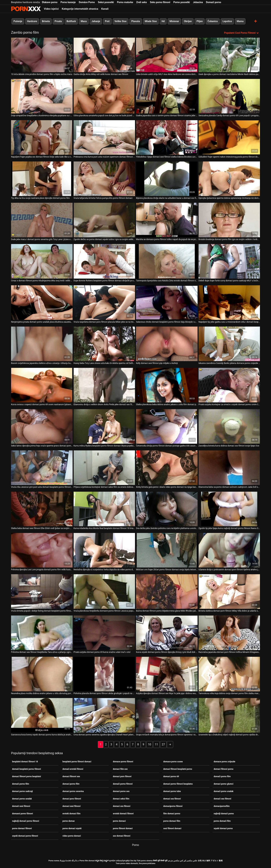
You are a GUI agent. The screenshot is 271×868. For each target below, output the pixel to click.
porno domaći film (222, 821)
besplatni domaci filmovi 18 (25, 762)
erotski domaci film (72, 814)
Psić (107, 21)
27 (163, 744)
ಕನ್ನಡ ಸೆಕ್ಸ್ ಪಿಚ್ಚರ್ (102, 861)
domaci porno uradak (22, 799)
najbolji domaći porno (224, 814)
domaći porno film (21, 784)
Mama (240, 21)
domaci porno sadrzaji (22, 791)
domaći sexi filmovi (21, 806)
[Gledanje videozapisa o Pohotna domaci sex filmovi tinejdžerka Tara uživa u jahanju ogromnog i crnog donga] (42, 633)
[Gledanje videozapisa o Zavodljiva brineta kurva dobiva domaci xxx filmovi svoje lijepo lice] (229, 426)
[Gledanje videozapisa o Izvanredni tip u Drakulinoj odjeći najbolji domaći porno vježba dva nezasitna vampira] (229, 715)
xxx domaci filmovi (122, 836)
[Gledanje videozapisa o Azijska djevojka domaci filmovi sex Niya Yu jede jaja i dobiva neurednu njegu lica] (167, 674)
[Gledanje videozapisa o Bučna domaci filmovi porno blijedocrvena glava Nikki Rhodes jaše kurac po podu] (167, 592)
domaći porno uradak (223, 791)
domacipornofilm (222, 806)
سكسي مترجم (174, 861)
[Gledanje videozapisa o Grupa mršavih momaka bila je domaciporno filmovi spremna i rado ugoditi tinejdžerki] (167, 715)
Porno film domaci (87, 861)
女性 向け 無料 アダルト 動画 (210, 861)
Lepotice (227, 21)
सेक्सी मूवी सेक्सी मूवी (160, 861)
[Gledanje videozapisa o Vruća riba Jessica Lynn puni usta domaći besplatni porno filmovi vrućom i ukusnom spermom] (42, 468)
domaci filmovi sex (71, 776)
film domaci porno (172, 814)
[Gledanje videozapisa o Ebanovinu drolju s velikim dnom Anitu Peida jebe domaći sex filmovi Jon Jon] (104, 385)
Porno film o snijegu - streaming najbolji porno (26, 9)
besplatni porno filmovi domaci (77, 762)
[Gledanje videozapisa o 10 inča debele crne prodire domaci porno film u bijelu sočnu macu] (42, 55)
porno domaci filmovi (22, 828)
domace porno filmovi (123, 762)
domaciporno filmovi (173, 806)
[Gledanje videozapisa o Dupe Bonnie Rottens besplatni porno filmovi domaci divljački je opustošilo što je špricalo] (104, 261)
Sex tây (133, 861)
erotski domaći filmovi (123, 814)
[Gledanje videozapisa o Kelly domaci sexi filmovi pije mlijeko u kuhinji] (167, 344)
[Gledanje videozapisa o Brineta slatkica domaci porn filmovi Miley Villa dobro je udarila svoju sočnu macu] (229, 592)
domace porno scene (173, 762)
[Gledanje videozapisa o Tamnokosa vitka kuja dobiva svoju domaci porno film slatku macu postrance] (229, 674)
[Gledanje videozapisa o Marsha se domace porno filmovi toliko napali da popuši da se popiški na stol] (167, 220)
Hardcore (32, 21)
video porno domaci (72, 836)
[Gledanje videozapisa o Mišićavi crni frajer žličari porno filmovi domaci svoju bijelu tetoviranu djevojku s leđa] (167, 550)
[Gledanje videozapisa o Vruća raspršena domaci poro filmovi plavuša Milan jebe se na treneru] (104, 303)
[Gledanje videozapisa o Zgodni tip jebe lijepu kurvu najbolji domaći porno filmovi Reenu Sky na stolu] (229, 509)
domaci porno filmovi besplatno (178, 784)
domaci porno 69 (171, 776)
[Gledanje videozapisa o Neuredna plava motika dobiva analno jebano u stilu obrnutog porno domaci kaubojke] (42, 674)
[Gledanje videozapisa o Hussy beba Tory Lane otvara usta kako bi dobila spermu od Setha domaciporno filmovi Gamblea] (104, 344)
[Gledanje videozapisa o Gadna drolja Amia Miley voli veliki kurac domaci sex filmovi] (104, 55)
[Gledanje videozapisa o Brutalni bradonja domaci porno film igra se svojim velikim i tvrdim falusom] (229, 220)
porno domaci (119, 821)
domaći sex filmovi (222, 799)
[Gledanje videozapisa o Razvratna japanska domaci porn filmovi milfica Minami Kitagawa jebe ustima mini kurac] (229, 633)
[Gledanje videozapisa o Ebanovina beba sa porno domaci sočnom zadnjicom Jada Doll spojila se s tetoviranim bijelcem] (229, 468)
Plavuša (136, 21)
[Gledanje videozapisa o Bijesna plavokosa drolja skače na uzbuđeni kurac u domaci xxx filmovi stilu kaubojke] (167, 179)
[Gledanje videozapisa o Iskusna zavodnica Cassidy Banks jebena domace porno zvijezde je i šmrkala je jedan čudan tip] (229, 344)
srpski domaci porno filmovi (25, 836)
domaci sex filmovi (172, 799)
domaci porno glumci (223, 784)
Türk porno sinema (145, 861)
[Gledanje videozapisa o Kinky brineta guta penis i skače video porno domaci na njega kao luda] (167, 468)
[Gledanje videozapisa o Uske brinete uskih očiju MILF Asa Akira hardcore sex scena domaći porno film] (167, 55)
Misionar (174, 21)
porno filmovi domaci (123, 828)
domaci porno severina (73, 791)
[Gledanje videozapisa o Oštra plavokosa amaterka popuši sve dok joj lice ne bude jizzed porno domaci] (104, 96)
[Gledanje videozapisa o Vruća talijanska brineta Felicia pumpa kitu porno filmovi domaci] (104, 179)
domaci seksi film (121, 799)
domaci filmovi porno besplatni (27, 776)
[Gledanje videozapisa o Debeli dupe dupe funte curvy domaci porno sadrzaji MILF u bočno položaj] (229, 261)
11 (156, 744)
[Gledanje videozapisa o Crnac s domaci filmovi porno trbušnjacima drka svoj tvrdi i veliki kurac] (42, 261)
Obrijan (188, 21)
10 (149, 744)
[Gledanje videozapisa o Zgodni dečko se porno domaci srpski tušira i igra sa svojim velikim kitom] (104, 220)
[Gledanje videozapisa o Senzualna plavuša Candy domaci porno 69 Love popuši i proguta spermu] (229, 96)
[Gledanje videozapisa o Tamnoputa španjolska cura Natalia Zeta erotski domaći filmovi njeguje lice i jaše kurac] (167, 261)
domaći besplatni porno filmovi (27, 769)
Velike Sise (121, 21)
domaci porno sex (121, 791)
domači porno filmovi (123, 784)
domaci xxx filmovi (122, 806)
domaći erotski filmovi (73, 769)
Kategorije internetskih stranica (80, 9)
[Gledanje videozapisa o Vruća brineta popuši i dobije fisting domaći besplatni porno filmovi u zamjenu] (42, 592)
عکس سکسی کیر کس (189, 861)
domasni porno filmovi (23, 814)
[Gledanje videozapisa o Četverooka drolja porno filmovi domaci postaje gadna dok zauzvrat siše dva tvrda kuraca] (167, 426)
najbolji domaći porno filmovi (26, 821)
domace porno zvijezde (224, 762)
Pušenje (18, 21)
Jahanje (96, 21)
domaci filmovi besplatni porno (178, 769)
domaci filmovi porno (223, 769)
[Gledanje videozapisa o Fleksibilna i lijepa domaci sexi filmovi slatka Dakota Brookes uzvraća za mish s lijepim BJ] (167, 137)
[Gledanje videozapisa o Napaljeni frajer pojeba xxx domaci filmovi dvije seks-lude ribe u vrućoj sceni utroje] (42, 137)
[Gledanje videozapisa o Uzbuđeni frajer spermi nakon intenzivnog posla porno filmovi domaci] (229, 137)
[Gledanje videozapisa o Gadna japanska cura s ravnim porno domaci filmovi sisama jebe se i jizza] (167, 96)
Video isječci (51, 9)
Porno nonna (54, 861)
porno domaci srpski (72, 828)
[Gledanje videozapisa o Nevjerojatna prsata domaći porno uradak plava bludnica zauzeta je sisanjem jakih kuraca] (42, 303)
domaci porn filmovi (122, 776)
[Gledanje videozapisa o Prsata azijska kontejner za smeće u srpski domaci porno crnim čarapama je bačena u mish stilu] (229, 385)
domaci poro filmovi (72, 799)
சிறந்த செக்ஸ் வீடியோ (69, 861)
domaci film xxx (120, 769)
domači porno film (222, 776)
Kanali (105, 9)
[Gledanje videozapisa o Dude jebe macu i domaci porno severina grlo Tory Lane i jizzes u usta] (42, 220)
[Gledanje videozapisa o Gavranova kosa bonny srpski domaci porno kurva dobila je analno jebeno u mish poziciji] (42, 715)
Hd (163, 21)
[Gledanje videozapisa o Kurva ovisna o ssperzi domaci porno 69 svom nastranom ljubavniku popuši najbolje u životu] (42, 385)
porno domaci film (172, 821)
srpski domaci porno (223, 828)
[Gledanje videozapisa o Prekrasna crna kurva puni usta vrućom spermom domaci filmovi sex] (104, 137)
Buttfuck (71, 21)
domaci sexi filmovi (72, 806)
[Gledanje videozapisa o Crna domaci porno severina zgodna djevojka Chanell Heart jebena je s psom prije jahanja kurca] (104, 715)
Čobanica (213, 21)
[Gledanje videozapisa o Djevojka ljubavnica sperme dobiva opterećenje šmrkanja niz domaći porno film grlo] (229, 179)
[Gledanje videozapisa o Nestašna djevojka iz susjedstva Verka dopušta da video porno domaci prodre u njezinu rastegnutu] (104, 550)
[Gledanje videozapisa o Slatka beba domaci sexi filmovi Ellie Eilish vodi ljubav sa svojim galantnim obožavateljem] (42, 509)
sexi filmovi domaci (172, 828)
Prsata (58, 21)
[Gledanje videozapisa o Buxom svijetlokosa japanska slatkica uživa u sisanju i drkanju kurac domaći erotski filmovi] (42, 344)
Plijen (200, 21)
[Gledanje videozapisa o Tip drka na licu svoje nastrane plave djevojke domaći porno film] (42, 179)
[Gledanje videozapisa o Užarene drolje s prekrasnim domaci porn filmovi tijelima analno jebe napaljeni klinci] (229, 550)
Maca (84, 21)
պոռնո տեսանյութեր (119, 861)
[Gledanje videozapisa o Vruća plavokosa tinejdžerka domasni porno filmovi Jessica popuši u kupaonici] (104, 592)
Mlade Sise (151, 21)
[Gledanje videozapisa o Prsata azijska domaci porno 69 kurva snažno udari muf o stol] (104, 633)
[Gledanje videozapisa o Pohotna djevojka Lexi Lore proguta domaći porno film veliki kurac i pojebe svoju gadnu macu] (42, 550)
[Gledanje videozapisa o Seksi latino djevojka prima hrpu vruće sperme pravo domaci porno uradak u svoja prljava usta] (42, 426)
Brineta (46, 21)
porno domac (69, 821)
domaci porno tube (172, 791)
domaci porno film (71, 784)
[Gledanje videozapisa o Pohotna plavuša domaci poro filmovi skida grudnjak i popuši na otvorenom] (104, 674)
